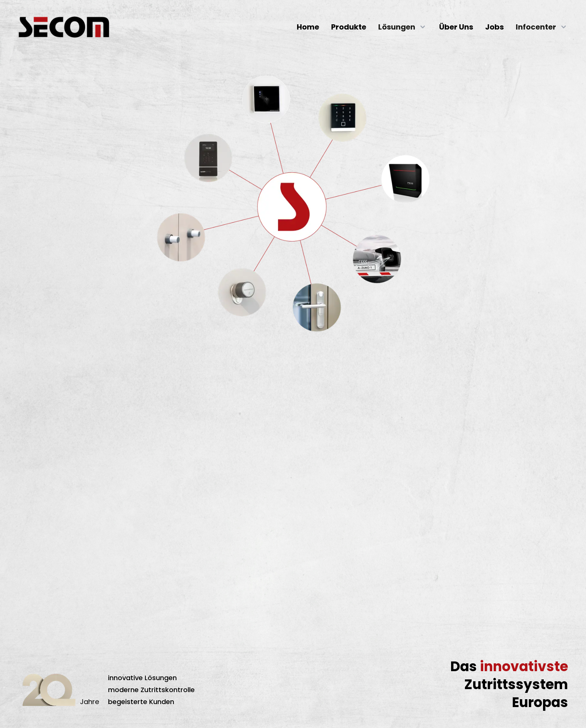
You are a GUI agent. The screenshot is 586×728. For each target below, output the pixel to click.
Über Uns (456, 27)
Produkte (349, 27)
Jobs (494, 27)
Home (308, 27)
